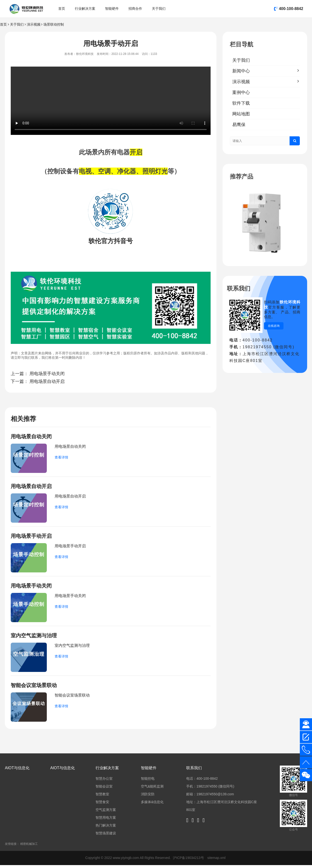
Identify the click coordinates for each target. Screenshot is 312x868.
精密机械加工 (29, 847)
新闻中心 (241, 71)
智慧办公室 (104, 781)
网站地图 (241, 114)
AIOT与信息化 (17, 771)
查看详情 (61, 458)
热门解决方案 (106, 828)
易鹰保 (239, 125)
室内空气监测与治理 (35, 638)
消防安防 (148, 797)
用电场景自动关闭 (32, 437)
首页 (62, 9)
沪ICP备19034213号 (189, 861)
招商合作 (135, 9)
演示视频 (34, 24)
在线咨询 (274, 326)
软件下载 (241, 103)
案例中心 (241, 92)
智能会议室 (104, 789)
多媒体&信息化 (152, 805)
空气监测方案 (106, 813)
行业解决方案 (85, 9)
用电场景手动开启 (32, 537)
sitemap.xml (217, 861)
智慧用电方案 (106, 820)
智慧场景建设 (106, 836)
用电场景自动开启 (47, 381)
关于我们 (159, 9)
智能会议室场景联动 (35, 688)
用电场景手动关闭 (47, 374)
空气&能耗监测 (152, 789)
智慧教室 (102, 797)
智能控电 (148, 781)
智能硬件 (112, 9)
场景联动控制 (54, 24)
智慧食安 (102, 805)
